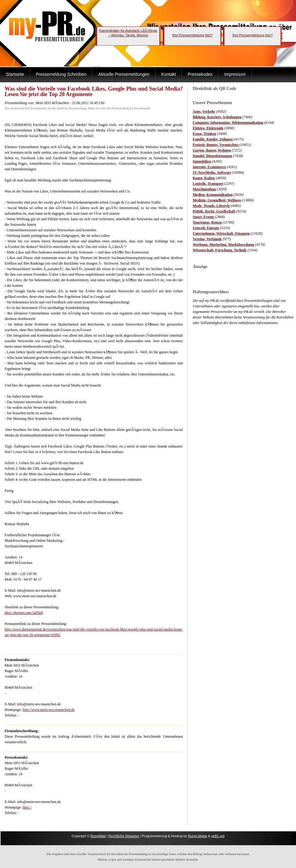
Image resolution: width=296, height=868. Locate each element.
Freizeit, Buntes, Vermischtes (216, 145)
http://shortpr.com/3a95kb (24, 613)
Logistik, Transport (208, 184)
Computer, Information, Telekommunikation (228, 123)
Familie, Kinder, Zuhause (213, 139)
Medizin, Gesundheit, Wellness (217, 200)
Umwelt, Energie (206, 228)
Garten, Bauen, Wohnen (212, 150)
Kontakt (169, 74)
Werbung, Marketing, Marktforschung (223, 245)
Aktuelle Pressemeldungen (124, 74)
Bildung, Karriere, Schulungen (217, 117)
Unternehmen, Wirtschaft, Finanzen (221, 233)
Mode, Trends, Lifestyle (211, 206)
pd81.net (218, 836)
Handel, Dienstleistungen (212, 156)
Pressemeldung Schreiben (61, 74)
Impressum (235, 74)
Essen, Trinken (204, 134)
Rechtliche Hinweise (123, 836)
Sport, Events (203, 217)
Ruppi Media (198, 836)
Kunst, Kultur (204, 178)
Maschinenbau (204, 189)
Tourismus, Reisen (207, 222)
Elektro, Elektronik (208, 128)
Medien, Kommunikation (213, 195)
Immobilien (202, 161)
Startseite (15, 74)
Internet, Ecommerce (209, 167)
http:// (27, 807)
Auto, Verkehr (204, 112)
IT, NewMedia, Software (212, 172)
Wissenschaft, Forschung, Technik (220, 250)
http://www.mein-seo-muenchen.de (49, 710)
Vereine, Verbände (207, 239)
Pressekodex (200, 74)
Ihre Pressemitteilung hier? (193, 35)
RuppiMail (98, 836)
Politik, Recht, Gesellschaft (214, 211)
